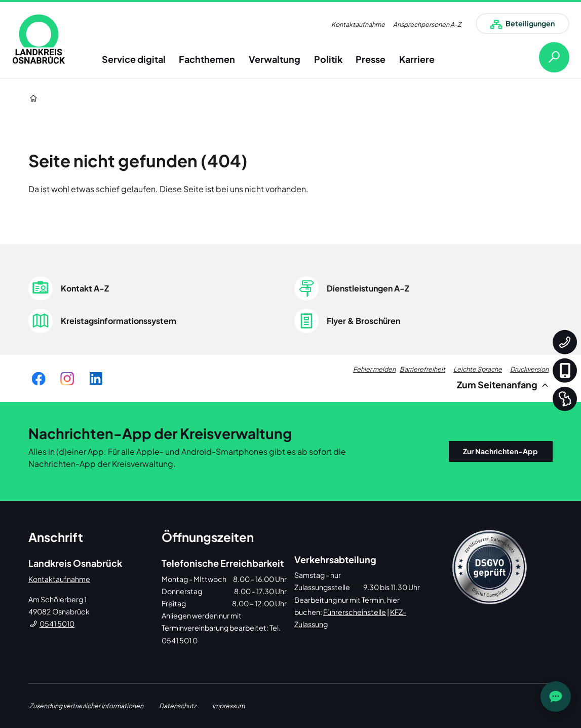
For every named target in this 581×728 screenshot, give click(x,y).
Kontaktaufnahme (358, 24)
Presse (371, 59)
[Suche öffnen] (546, 57)
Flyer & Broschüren (363, 321)
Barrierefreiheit (422, 369)
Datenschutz (178, 706)
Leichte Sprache (478, 369)
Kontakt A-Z (85, 288)
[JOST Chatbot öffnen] (556, 697)
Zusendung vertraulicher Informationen (86, 706)
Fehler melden (374, 369)
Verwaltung (275, 59)
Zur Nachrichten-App (500, 451)
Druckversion (529, 369)
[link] (39, 39)
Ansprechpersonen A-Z (427, 24)
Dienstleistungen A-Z (368, 288)
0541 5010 (57, 624)
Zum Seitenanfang (504, 385)
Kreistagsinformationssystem (119, 321)
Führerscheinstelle (355, 612)
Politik (328, 59)
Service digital (134, 59)
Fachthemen (207, 59)
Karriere (417, 59)
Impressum (228, 706)
